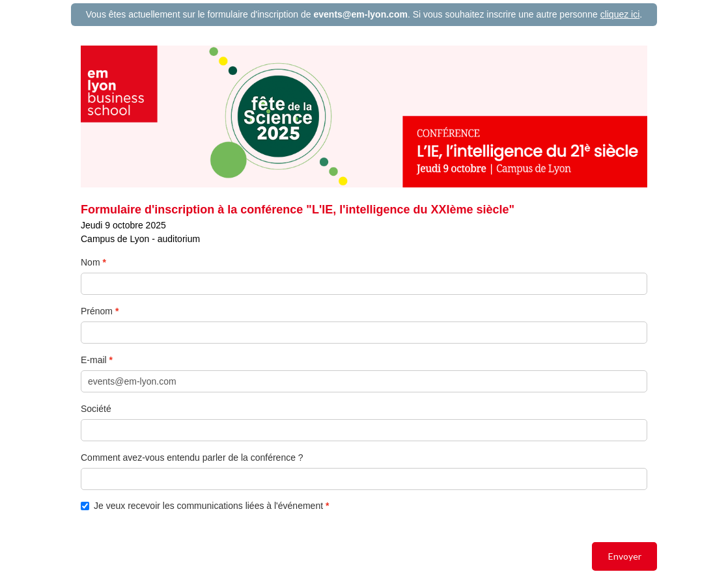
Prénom (97, 311)
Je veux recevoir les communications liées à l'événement (203, 506)
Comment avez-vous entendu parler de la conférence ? (192, 458)
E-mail (94, 360)
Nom (91, 262)
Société (96, 409)
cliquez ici (620, 14)
